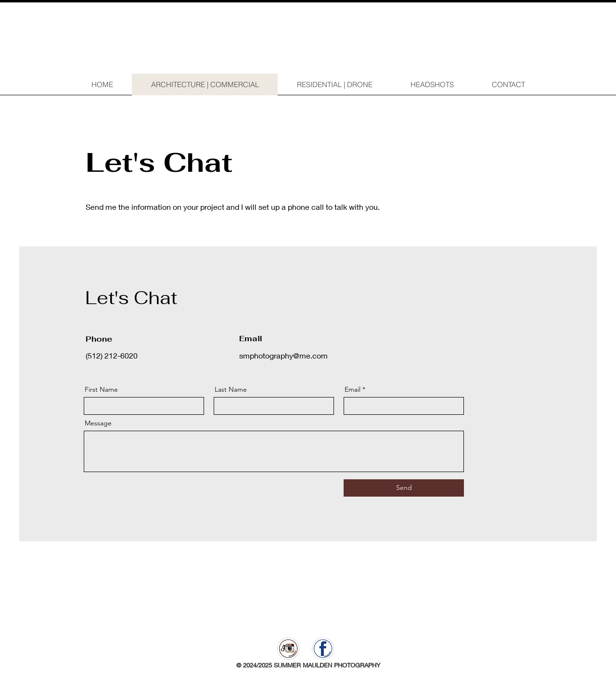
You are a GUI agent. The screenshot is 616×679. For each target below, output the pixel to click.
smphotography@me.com (283, 355)
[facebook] (323, 649)
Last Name (231, 389)
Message (98, 423)
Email (353, 389)
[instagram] (288, 649)
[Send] (404, 488)
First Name (101, 389)
